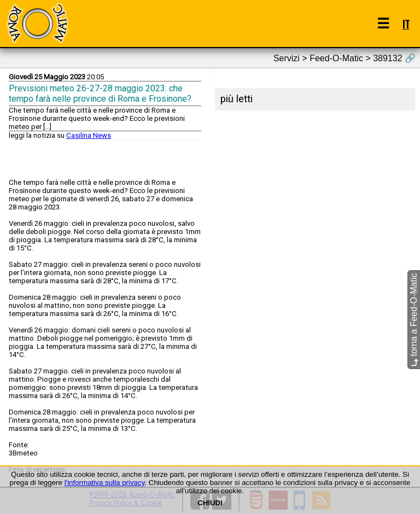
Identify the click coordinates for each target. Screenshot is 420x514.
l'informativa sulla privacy (105, 483)
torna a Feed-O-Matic (414, 320)
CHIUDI (210, 503)
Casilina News (89, 135)
